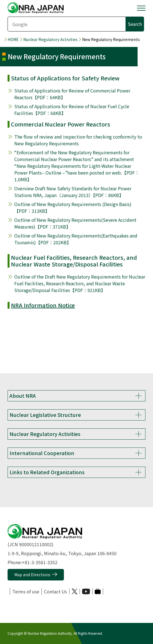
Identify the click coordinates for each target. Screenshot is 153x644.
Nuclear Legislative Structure (45, 415)
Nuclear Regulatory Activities (50, 39)
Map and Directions (32, 575)
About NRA (23, 396)
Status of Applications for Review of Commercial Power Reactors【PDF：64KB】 (72, 94)
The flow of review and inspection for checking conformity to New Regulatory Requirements (78, 140)
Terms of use (26, 591)
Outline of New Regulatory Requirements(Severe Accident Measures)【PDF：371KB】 (75, 223)
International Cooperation (42, 453)
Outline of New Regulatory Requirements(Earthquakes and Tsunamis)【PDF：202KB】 (76, 239)
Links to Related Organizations (47, 472)
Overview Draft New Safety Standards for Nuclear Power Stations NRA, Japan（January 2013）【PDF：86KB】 (73, 192)
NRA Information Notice (43, 305)
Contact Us (55, 591)
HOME (13, 39)
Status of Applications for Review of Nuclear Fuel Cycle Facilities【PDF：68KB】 (72, 110)
